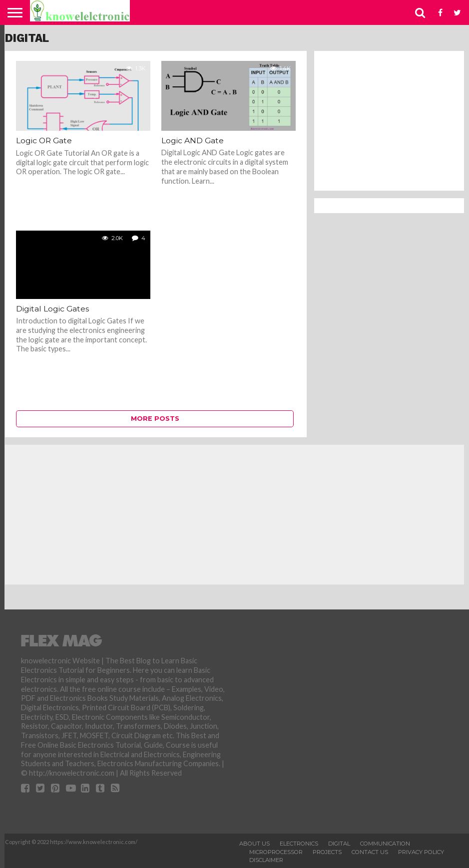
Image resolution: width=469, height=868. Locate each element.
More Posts (155, 419)
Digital (339, 844)
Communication (385, 844)
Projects (327, 852)
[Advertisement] (389, 121)
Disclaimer (266, 860)
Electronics (299, 844)
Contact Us (370, 852)
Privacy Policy (421, 852)
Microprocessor (276, 852)
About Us (254, 844)
